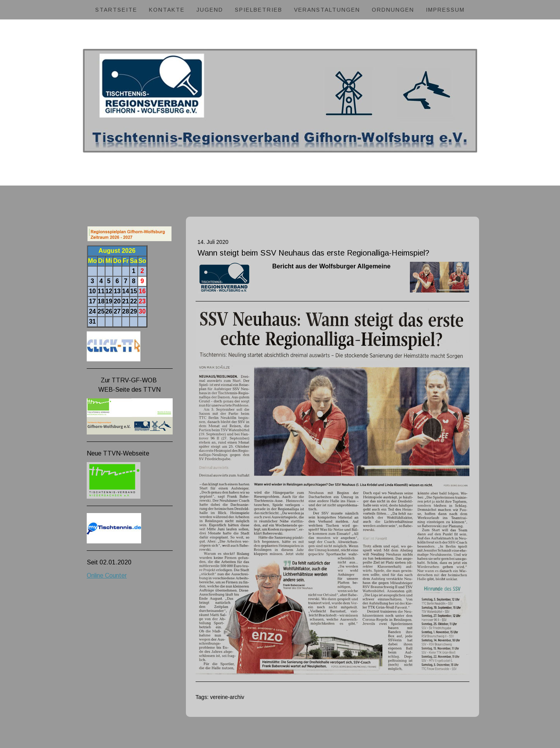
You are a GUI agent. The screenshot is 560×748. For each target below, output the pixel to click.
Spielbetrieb (259, 10)
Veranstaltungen (327, 10)
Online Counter (107, 575)
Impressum (445, 10)
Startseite (116, 10)
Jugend (210, 10)
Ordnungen (393, 10)
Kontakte (167, 10)
